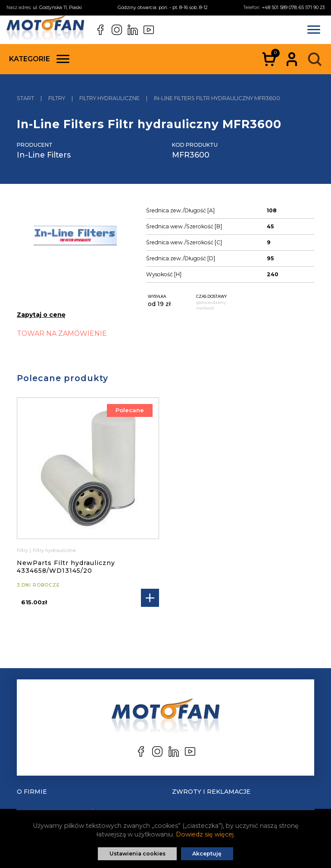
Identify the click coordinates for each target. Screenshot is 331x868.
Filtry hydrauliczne (54, 551)
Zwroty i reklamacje (211, 792)
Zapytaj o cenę (41, 315)
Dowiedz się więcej (205, 834)
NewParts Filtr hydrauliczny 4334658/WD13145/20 (66, 567)
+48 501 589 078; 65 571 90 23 (293, 8)
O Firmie (32, 792)
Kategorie (39, 59)
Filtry (22, 551)
